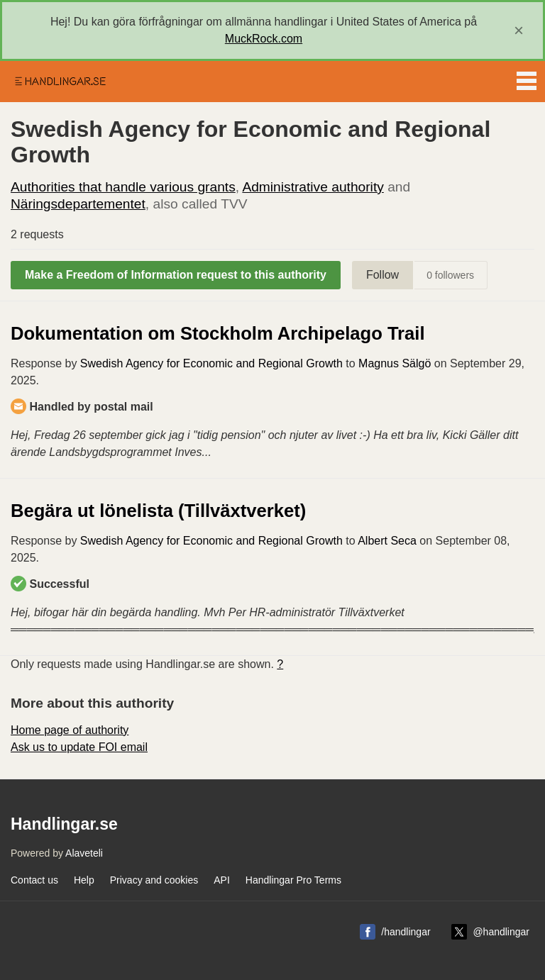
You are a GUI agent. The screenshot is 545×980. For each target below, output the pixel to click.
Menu (527, 78)
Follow (382, 275)
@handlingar (501, 932)
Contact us (34, 880)
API (222, 880)
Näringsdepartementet (78, 204)
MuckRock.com (264, 39)
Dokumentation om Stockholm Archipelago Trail (218, 333)
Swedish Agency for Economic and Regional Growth (211, 363)
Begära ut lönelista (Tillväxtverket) (158, 511)
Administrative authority (313, 187)
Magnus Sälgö (395, 363)
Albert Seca (387, 541)
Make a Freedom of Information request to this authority (176, 275)
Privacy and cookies (154, 880)
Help (84, 880)
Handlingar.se (60, 82)
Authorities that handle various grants (123, 187)
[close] (519, 30)
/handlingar (406, 932)
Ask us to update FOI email (79, 747)
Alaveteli (84, 853)
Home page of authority (70, 730)
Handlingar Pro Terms (293, 880)
